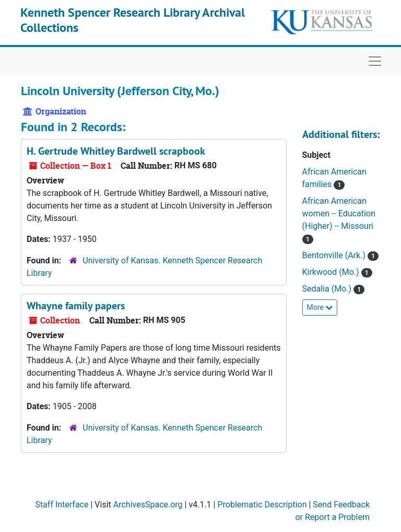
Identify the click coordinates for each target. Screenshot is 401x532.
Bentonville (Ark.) (335, 255)
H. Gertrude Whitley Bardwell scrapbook (116, 151)
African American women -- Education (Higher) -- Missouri (339, 213)
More (320, 307)
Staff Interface (62, 505)
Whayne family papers (76, 306)
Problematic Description (262, 505)
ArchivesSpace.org (148, 505)
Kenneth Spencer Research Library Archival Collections (133, 20)
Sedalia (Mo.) (328, 289)
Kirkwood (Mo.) (332, 272)
